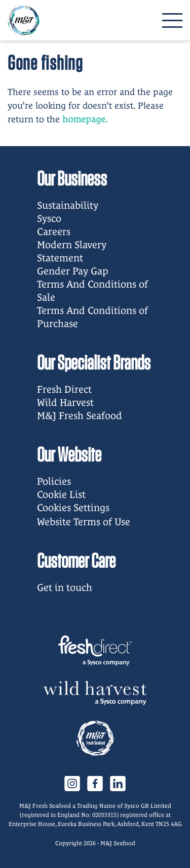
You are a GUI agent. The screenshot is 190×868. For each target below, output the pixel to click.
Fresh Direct (64, 389)
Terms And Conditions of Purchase (92, 317)
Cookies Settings (73, 508)
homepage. (85, 119)
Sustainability (68, 205)
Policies (54, 481)
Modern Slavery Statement (72, 251)
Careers (54, 232)
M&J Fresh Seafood (80, 416)
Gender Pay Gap (73, 271)
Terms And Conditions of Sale (92, 291)
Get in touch (65, 587)
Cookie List (61, 494)
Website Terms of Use (84, 522)
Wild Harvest (65, 402)
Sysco (49, 218)
